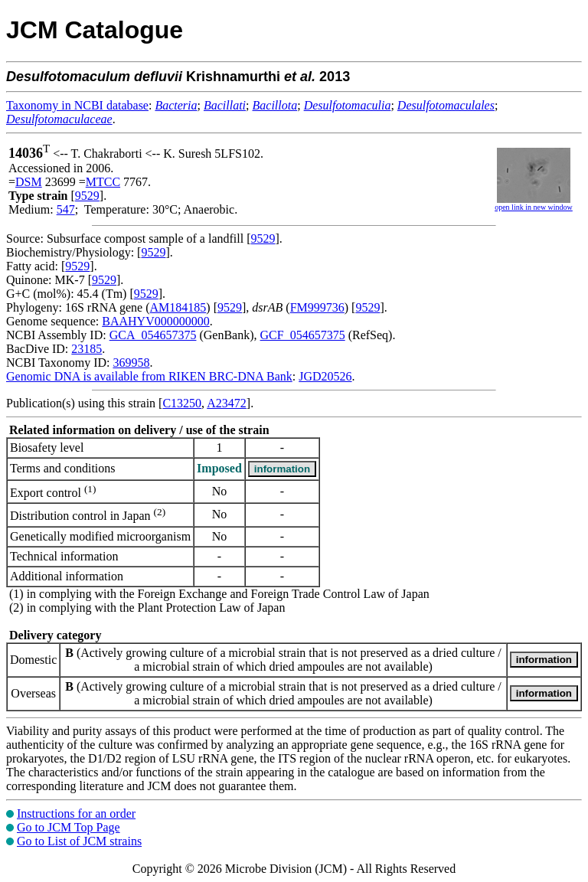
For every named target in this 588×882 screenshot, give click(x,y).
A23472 (227, 403)
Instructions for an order (76, 813)
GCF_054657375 (303, 335)
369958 (131, 363)
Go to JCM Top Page (69, 827)
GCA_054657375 (153, 335)
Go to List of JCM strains (79, 841)
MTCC (103, 182)
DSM (29, 182)
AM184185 (178, 307)
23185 (87, 349)
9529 (87, 196)
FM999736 (317, 307)
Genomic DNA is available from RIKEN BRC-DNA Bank (149, 376)
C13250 (182, 403)
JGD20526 (325, 376)
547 (66, 209)
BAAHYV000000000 (155, 321)
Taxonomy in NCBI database (77, 105)
